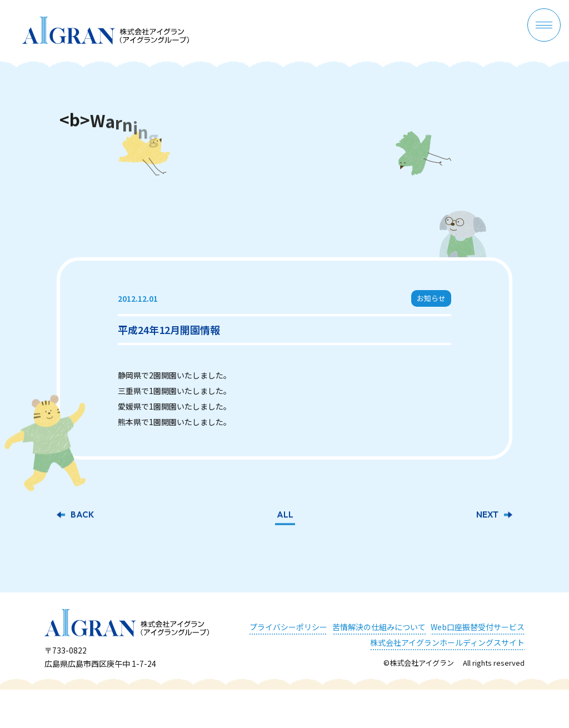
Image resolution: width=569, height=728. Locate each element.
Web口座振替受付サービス (478, 627)
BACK (82, 516)
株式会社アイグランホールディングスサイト (447, 642)
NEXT (487, 516)
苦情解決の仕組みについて (379, 627)
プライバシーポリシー (288, 627)
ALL (285, 516)
